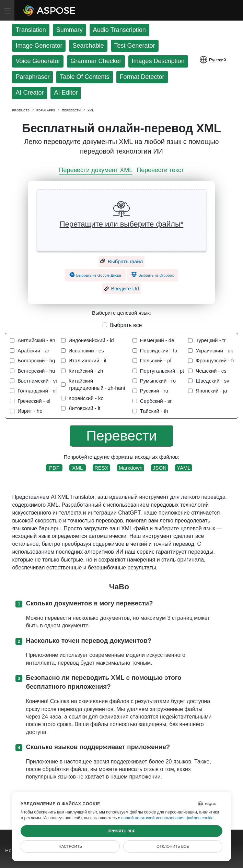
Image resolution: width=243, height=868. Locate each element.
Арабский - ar (33, 351)
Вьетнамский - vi (37, 381)
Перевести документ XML (96, 170)
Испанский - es (86, 351)
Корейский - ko (86, 398)
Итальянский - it (88, 360)
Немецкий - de (157, 340)
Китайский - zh (86, 371)
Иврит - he (30, 411)
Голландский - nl (37, 391)
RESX (101, 468)
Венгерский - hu (36, 371)
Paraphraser (32, 77)
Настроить (70, 846)
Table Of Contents (84, 77)
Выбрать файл (122, 262)
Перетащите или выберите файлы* (122, 224)
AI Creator (30, 93)
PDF (54, 468)
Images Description (158, 61)
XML (78, 468)
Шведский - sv (212, 381)
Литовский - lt (85, 408)
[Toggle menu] (7, 10)
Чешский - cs (211, 371)
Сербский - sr (156, 401)
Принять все (121, 831)
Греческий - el (34, 401)
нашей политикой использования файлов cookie (167, 818)
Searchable (88, 46)
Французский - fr (215, 360)
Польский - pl (156, 360)
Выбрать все (126, 325)
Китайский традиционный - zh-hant (97, 384)
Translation (31, 30)
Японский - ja (211, 391)
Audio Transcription (119, 30)
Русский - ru (154, 391)
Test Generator (135, 46)
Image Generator (39, 46)
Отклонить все (173, 846)
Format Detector (142, 77)
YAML (184, 468)
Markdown (131, 468)
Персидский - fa (159, 351)
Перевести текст (160, 170)
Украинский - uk (214, 351)
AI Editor (66, 93)
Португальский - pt (162, 371)
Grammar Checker (96, 61)
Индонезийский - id (91, 340)
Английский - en (36, 340)
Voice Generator (38, 61)
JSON (160, 468)
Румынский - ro (158, 381)
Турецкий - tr (211, 340)
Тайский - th (154, 411)
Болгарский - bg (36, 360)
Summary (70, 30)
